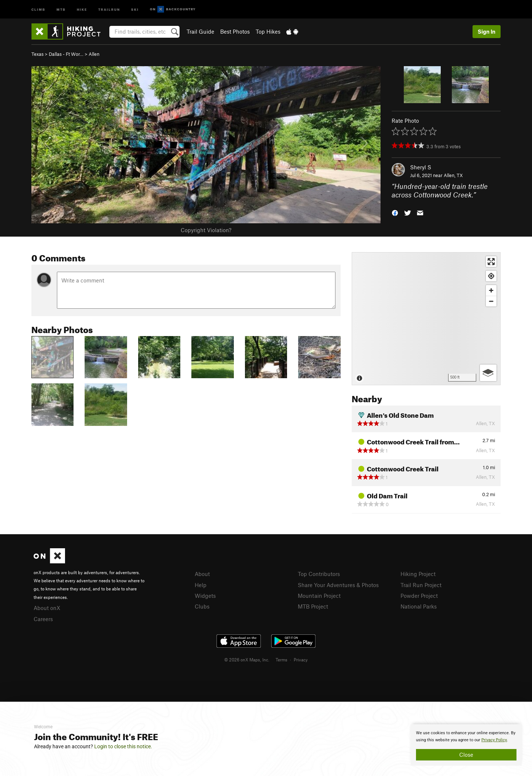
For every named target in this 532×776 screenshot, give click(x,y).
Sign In (487, 31)
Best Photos (235, 31)
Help (201, 585)
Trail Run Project (421, 585)
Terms (282, 660)
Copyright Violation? (206, 230)
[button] (395, 212)
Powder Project (419, 596)
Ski (135, 9)
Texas (37, 54)
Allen (94, 54)
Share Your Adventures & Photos (338, 585)
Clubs (202, 606)
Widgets (205, 596)
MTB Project (313, 606)
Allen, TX (453, 175)
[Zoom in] (491, 290)
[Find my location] (491, 276)
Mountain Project (319, 596)
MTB (61, 9)
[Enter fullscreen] (491, 262)
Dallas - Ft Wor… (66, 54)
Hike (82, 9)
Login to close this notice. (123, 746)
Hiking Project (418, 574)
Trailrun (109, 9)
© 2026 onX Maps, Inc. (247, 660)
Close (466, 755)
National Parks (419, 606)
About (202, 574)
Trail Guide (200, 31)
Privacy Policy (494, 740)
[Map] (426, 319)
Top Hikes (268, 31)
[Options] (488, 373)
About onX (47, 608)
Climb (38, 9)
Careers (43, 619)
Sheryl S (421, 167)
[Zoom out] (491, 301)
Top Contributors (319, 574)
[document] (466, 745)
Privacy (301, 660)
